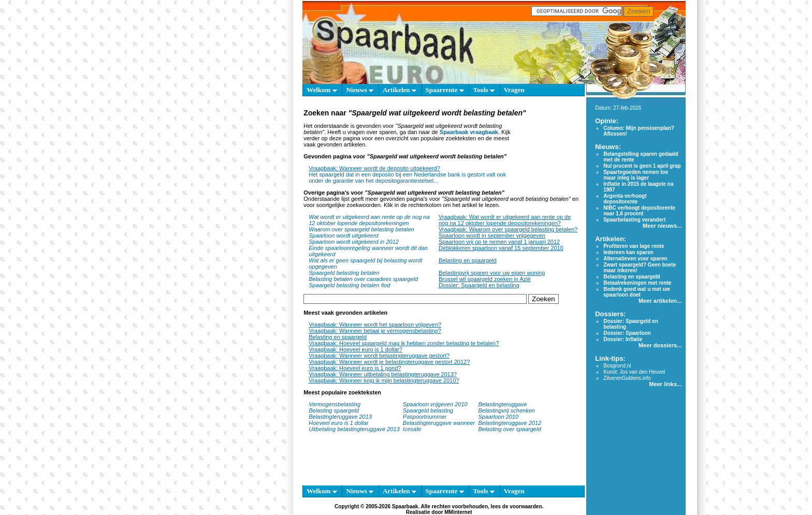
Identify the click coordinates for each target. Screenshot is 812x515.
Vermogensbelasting (335, 404)
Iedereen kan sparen (628, 252)
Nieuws (360, 90)
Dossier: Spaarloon (627, 333)
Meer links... (665, 384)
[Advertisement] (547, 149)
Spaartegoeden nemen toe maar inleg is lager (636, 175)
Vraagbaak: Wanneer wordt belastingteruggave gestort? (379, 356)
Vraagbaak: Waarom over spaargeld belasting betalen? (508, 229)
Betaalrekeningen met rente (637, 283)
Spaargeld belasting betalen (344, 273)
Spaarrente (445, 90)
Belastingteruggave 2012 (510, 423)
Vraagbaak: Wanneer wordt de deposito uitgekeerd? (374, 168)
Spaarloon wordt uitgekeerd (344, 236)
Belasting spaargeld (334, 410)
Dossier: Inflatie (623, 339)
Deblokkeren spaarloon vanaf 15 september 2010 (501, 248)
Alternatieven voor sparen (635, 259)
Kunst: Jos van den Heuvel (634, 372)
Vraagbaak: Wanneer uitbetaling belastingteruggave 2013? (383, 374)
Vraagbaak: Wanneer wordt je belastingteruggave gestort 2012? (389, 362)
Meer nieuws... (662, 226)
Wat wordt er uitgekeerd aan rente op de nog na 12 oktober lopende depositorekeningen (369, 220)
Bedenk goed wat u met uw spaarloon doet (636, 292)
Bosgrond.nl (617, 366)
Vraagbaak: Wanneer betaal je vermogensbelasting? (375, 331)
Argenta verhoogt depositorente (625, 199)
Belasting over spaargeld (509, 429)
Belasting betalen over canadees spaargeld (363, 279)
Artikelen (400, 90)
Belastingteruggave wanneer (439, 423)
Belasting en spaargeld (468, 260)
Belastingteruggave (502, 404)
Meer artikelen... (660, 301)
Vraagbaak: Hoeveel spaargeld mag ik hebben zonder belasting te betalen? (404, 343)
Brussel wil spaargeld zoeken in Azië (485, 279)
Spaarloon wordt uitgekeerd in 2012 (354, 242)
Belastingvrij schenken (506, 410)
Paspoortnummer (425, 417)
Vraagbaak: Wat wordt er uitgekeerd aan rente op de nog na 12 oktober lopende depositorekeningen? (505, 220)
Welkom (322, 90)
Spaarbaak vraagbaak (469, 132)
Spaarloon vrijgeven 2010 (435, 404)
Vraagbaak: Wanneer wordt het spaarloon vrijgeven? (375, 325)
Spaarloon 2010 (499, 417)
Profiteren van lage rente (634, 246)
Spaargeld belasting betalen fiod (349, 285)
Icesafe (412, 429)
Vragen (514, 90)
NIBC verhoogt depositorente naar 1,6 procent (639, 211)
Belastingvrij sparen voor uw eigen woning (492, 273)
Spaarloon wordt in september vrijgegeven (492, 236)
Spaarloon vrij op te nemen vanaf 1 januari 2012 (499, 242)
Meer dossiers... (660, 345)
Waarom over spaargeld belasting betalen (361, 229)
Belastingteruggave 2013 (340, 417)
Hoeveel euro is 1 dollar (339, 423)
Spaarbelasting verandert (634, 220)
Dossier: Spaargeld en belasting (479, 285)
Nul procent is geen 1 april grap (642, 166)
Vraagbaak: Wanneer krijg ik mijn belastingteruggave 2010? (384, 380)
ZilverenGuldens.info (627, 378)
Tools (483, 90)
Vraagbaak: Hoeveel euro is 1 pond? (355, 368)
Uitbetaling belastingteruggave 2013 (354, 429)
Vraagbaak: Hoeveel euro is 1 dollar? (356, 349)
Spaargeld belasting (428, 410)
